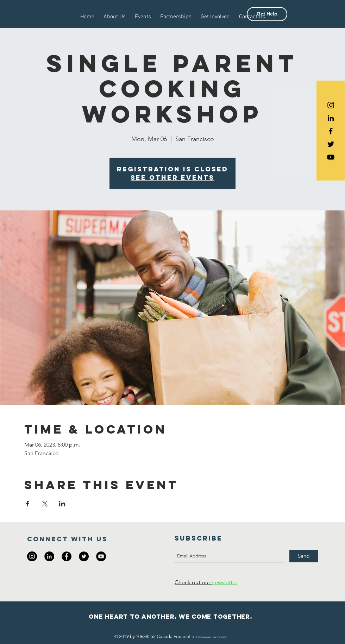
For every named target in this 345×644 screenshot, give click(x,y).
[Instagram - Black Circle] (32, 556)
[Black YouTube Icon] (331, 157)
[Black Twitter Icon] (331, 144)
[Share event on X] (45, 504)
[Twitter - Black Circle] (84, 556)
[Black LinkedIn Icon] (331, 118)
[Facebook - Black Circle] (67, 556)
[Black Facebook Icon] (331, 131)
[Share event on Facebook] (28, 504)
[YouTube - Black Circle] (101, 556)
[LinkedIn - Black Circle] (49, 556)
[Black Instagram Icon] (331, 105)
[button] (267, 14)
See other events (172, 178)
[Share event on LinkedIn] (62, 504)
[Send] (304, 556)
